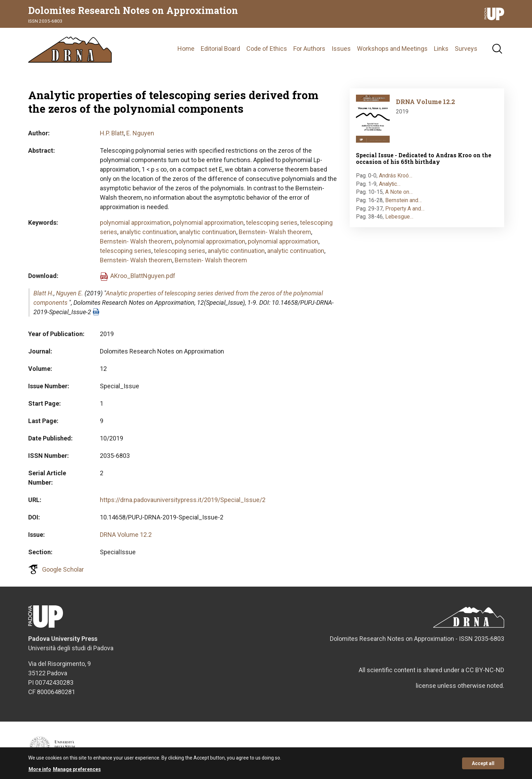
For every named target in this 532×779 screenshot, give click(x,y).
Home (186, 49)
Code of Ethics (267, 49)
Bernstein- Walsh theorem (275, 232)
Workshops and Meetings (392, 49)
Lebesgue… (399, 217)
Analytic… (390, 184)
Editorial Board (220, 49)
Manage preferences (77, 772)
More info (40, 772)
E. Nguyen (140, 133)
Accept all (483, 766)
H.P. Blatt (112, 133)
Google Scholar (63, 569)
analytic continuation (148, 232)
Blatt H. (43, 293)
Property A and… (405, 209)
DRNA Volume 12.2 (126, 535)
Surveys (466, 49)
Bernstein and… (403, 200)
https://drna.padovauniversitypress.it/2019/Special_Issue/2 (183, 500)
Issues (341, 49)
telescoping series (272, 222)
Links (441, 49)
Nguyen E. (70, 293)
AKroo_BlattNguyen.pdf (143, 276)
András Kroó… (396, 176)
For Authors (309, 49)
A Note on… (399, 192)
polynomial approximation (135, 222)
